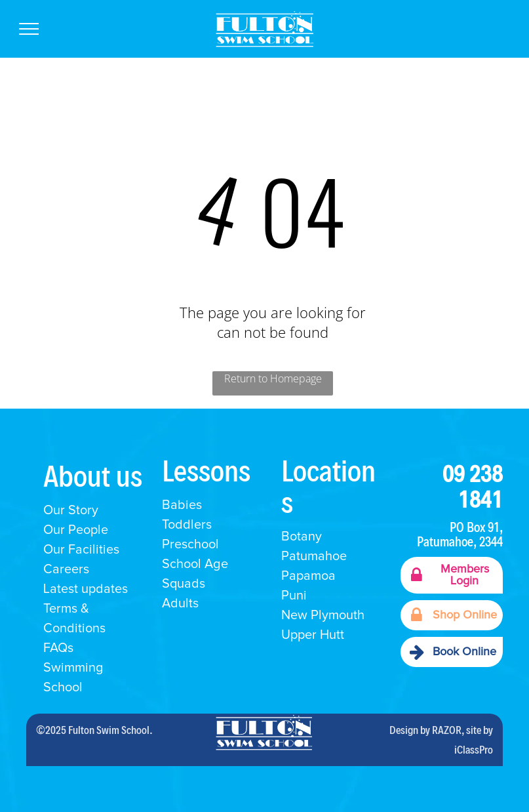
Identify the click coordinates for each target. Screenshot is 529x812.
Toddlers (187, 525)
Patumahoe (314, 556)
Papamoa (308, 576)
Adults (180, 603)
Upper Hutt (313, 635)
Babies (182, 505)
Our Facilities (81, 550)
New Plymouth (323, 615)
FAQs (58, 648)
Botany (302, 537)
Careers (66, 569)
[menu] (29, 29)
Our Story (71, 510)
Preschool (190, 544)
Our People (76, 530)
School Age (195, 564)
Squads (184, 584)
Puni (294, 596)
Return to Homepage (273, 378)
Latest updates (86, 589)
